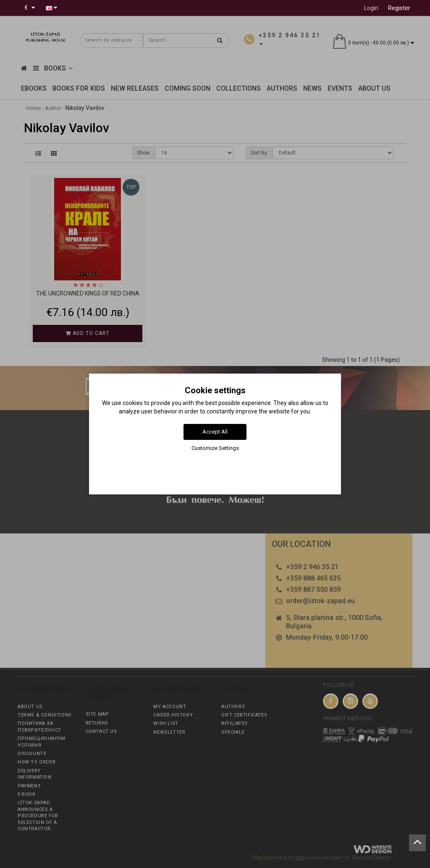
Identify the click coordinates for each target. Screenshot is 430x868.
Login (371, 8)
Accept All (215, 432)
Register (399, 8)
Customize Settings (215, 448)
